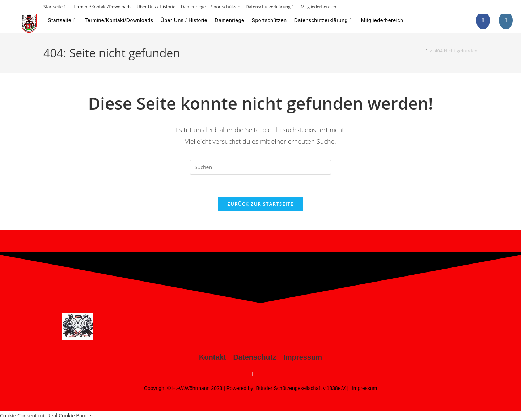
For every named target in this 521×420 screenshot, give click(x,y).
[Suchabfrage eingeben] (260, 167)
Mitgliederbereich (318, 7)
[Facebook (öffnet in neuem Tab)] (483, 20)
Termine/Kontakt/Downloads (102, 7)
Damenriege (193, 7)
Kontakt (212, 357)
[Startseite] (427, 51)
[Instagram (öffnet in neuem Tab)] (506, 20)
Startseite (56, 7)
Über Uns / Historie (156, 7)
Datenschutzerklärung (270, 7)
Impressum (303, 357)
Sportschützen (226, 7)
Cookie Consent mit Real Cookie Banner (47, 415)
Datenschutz (255, 357)
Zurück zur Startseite (261, 204)
